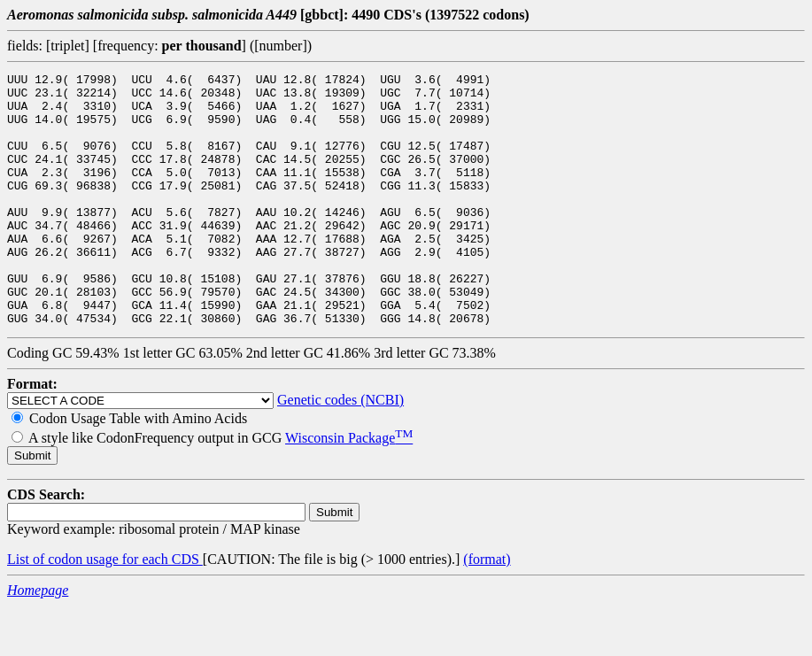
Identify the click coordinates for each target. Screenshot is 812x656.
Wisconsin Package (349, 488)
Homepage (38, 641)
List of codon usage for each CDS (105, 610)
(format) (487, 610)
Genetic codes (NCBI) (340, 450)
